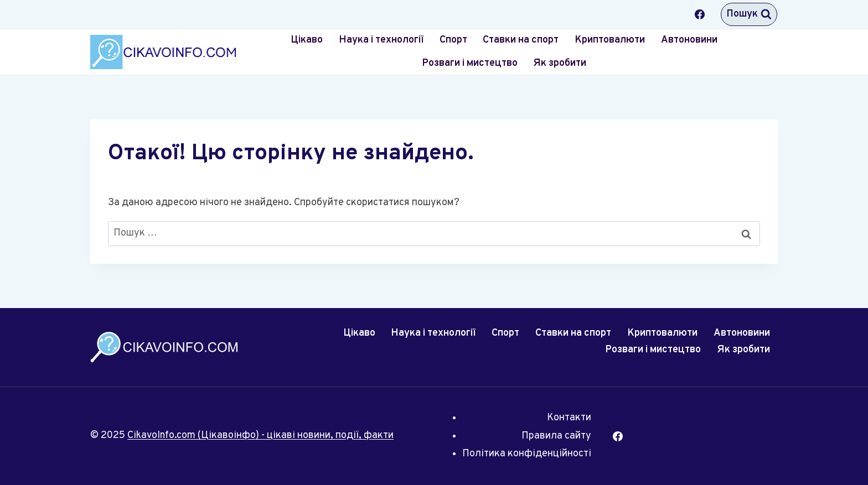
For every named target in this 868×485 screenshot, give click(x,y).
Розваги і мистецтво (470, 63)
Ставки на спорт (521, 40)
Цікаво (307, 40)
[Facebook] (700, 14)
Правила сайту (556, 436)
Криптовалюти (610, 40)
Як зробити (560, 63)
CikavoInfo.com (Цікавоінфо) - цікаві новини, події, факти (260, 436)
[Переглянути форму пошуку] (749, 14)
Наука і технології (381, 40)
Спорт (453, 40)
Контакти (569, 418)
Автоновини (689, 40)
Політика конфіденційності (527, 454)
